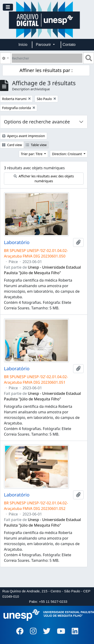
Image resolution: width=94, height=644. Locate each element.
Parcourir (44, 45)
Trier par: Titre (32, 154)
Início (23, 45)
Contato (69, 45)
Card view (12, 145)
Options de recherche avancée (37, 122)
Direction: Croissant (67, 154)
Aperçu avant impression (24, 136)
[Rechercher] (47, 58)
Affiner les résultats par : (46, 70)
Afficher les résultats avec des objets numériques (44, 179)
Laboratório (17, 242)
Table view (36, 145)
